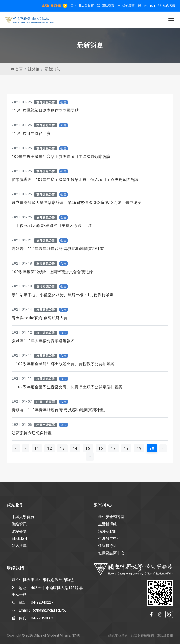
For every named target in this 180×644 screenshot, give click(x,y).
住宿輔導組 (108, 546)
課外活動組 (108, 531)
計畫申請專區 (46, 402)
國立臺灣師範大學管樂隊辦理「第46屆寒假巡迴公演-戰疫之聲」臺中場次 (77, 203)
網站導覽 (126, 6)
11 (37, 448)
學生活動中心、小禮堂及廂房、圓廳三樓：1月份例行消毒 (63, 295)
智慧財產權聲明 (142, 636)
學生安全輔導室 (111, 517)
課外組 (34, 69)
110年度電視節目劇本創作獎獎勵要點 (45, 110)
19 (139, 448)
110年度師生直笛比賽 (31, 133)
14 (75, 448)
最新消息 (52, 69)
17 (114, 448)
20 (153, 448)
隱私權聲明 (165, 636)
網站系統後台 (118, 636)
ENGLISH (146, 6)
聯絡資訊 (106, 6)
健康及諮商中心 (111, 553)
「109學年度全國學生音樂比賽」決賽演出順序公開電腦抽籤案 (67, 387)
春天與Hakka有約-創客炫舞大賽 (40, 318)
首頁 (17, 69)
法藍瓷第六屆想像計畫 (32, 433)
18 (126, 448)
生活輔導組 (108, 524)
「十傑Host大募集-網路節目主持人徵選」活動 (52, 225)
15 (88, 448)
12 (50, 448)
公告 (64, 102)
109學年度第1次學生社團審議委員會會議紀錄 (52, 272)
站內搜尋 (167, 6)
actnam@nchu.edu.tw (49, 610)
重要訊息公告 (46, 264)
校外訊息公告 (46, 102)
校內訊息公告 (46, 333)
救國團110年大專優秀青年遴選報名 (43, 341)
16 (101, 448)
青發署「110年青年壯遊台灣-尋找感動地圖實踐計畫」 (60, 249)
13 (62, 448)
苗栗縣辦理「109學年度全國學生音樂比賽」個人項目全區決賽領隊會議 (75, 179)
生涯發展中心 (109, 538)
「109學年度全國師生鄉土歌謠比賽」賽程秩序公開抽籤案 (63, 364)
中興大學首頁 (82, 6)
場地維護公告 (46, 286)
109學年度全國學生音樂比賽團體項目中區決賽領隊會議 (61, 157)
